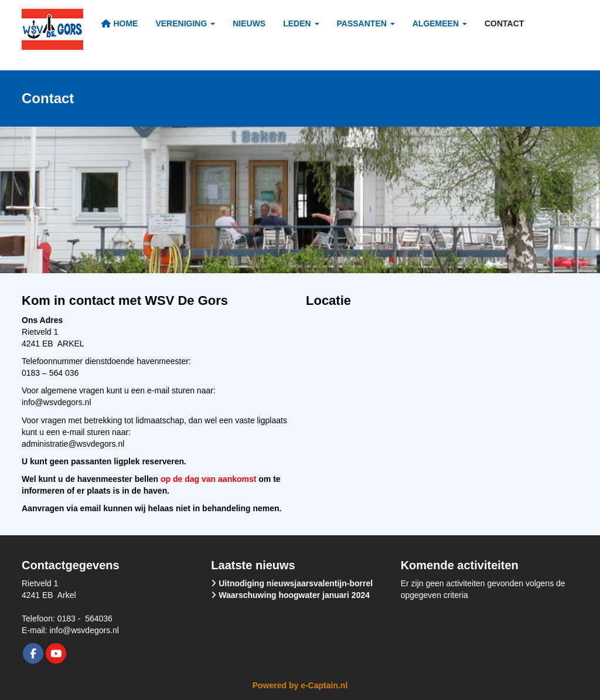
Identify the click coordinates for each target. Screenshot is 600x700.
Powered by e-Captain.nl (300, 685)
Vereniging (185, 23)
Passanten (366, 23)
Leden (301, 23)
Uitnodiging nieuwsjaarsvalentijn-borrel (296, 583)
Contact (504, 23)
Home (119, 23)
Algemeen (440, 23)
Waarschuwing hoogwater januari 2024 (294, 595)
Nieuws (249, 23)
